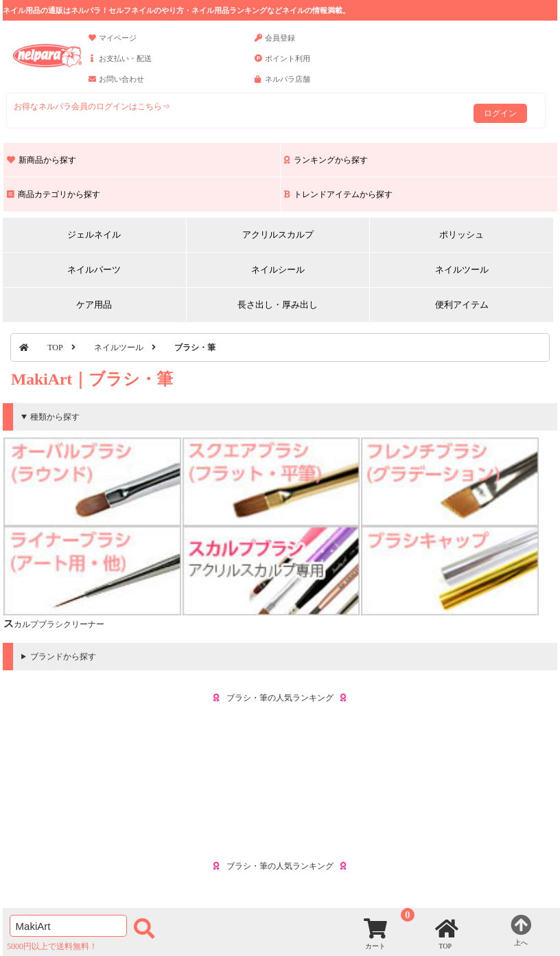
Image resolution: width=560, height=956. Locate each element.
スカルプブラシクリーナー (54, 624)
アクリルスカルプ (278, 235)
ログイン (500, 113)
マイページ (113, 44)
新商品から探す (42, 160)
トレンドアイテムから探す (338, 194)
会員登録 (275, 44)
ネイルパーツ (94, 270)
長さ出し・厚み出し (278, 305)
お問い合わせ (116, 85)
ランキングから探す (326, 160)
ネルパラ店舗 (282, 85)
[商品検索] (68, 926)
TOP (55, 348)
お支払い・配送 (120, 65)
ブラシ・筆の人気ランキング (280, 698)
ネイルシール (278, 270)
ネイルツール (462, 270)
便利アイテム (462, 305)
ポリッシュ (462, 235)
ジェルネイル (94, 235)
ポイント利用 (282, 65)
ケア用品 (94, 305)
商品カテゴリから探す (54, 194)
